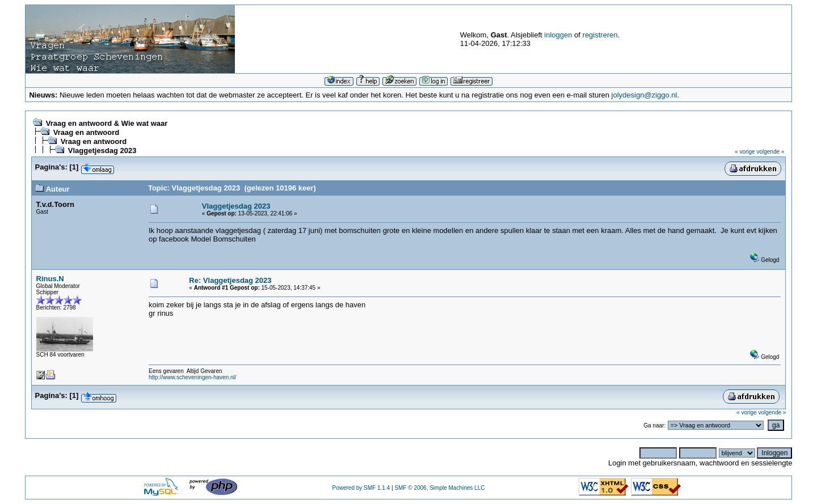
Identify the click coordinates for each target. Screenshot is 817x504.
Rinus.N (50, 279)
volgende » (770, 152)
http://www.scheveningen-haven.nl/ (193, 377)
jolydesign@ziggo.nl (645, 95)
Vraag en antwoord (86, 132)
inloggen (558, 35)
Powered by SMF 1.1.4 (361, 488)
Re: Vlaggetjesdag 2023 (230, 280)
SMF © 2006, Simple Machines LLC (439, 488)
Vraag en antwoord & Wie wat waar (107, 123)
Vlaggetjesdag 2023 (102, 151)
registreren (600, 35)
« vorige (745, 152)
